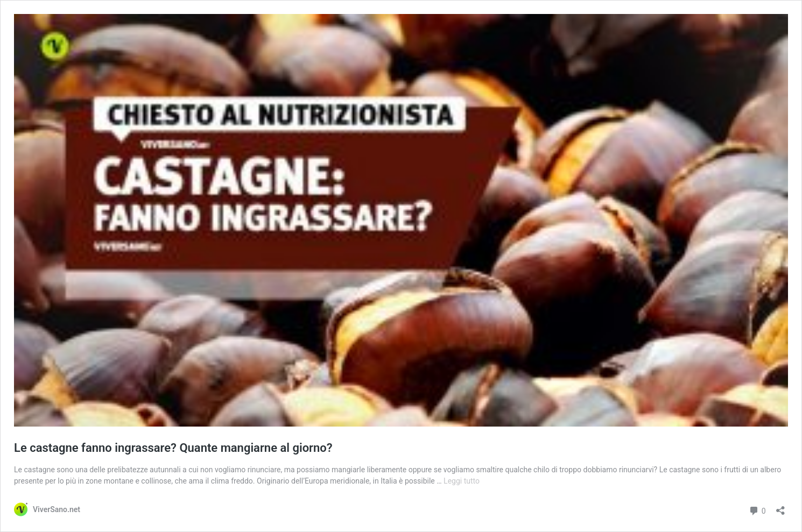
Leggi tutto (462, 481)
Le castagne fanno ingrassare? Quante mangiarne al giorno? (173, 448)
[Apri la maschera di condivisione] (780, 507)
